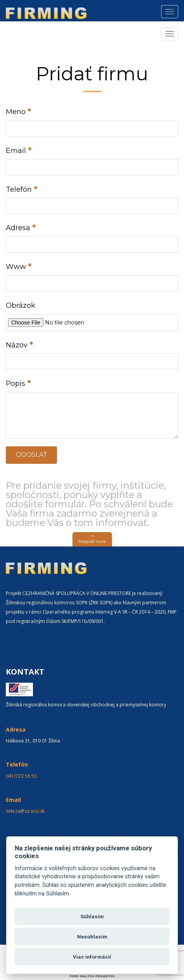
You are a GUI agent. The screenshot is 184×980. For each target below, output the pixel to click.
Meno (16, 112)
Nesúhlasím (92, 937)
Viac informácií (92, 957)
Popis (15, 383)
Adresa (18, 228)
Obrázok (21, 305)
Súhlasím (92, 916)
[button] (92, 539)
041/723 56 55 (21, 776)
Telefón (19, 189)
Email (16, 151)
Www (16, 267)
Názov (17, 345)
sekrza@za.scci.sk (25, 811)
